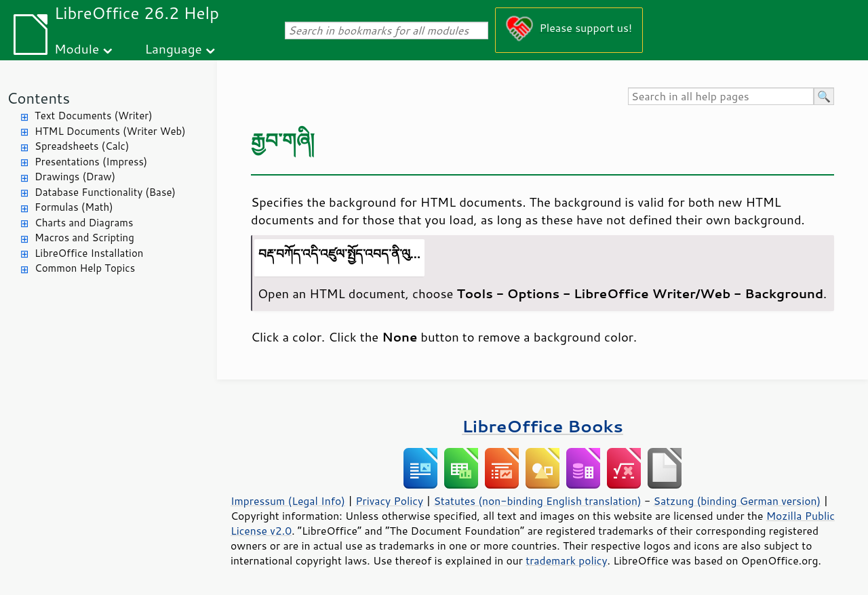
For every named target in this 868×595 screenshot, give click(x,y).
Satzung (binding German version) (737, 501)
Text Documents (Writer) (94, 116)
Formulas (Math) (74, 207)
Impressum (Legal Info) (288, 501)
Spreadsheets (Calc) (82, 146)
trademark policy (566, 560)
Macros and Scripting (84, 238)
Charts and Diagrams (84, 223)
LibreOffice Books (542, 426)
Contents (38, 98)
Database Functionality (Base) (105, 192)
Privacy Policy (389, 501)
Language (174, 48)
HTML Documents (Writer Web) (110, 131)
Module (77, 48)
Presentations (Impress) (91, 162)
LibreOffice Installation (89, 253)
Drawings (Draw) (75, 177)
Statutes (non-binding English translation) (537, 501)
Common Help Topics (85, 268)
